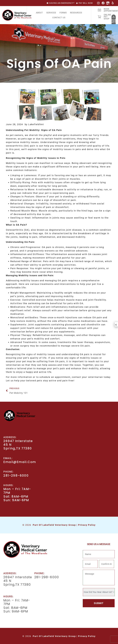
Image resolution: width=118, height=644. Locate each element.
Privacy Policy (87, 525)
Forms (63, 13)
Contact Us (59, 17)
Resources (76, 13)
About (39, 13)
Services (51, 13)
